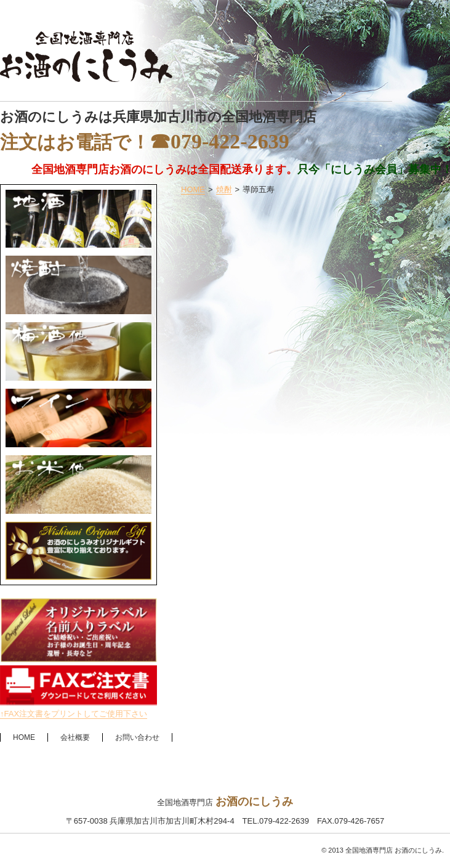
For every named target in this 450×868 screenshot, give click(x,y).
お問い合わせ (137, 737)
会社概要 (75, 737)
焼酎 (224, 189)
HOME (193, 189)
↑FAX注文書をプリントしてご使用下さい (74, 714)
